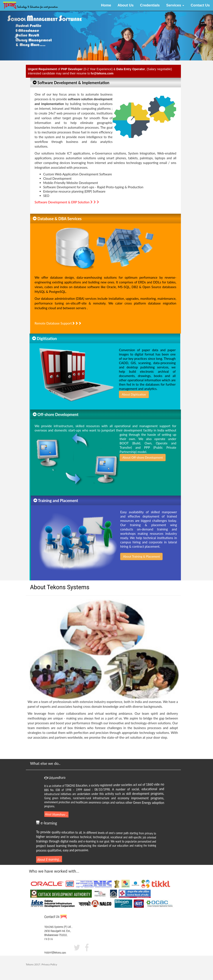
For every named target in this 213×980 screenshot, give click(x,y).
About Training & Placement (137, 556)
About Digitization (138, 394)
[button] (16, 36)
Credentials (150, 5)
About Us (126, 5)
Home (106, 5)
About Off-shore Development (143, 462)
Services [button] (175, 5)
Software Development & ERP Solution (67, 201)
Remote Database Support (58, 319)
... (73, 814)
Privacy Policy (49, 964)
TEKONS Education (85, 785)
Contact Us (200, 5)
